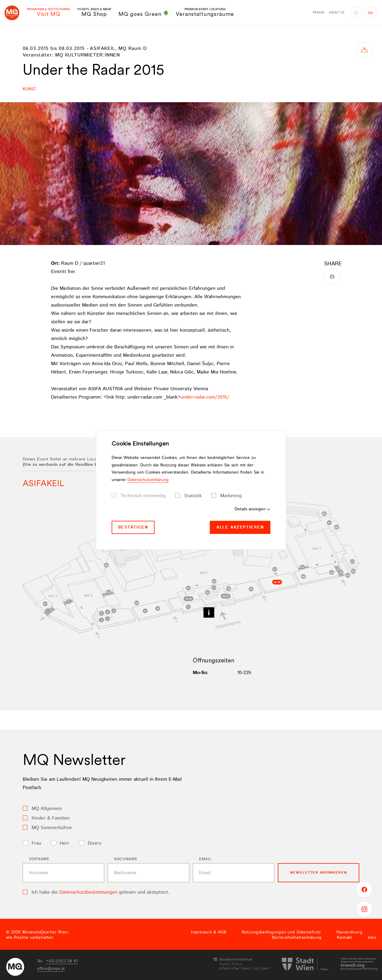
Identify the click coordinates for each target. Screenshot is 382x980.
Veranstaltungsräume (205, 12)
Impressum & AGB (209, 932)
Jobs (372, 938)
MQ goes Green (144, 14)
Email (205, 859)
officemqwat (51, 969)
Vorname (39, 859)
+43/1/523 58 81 (62, 961)
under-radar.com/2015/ (205, 397)
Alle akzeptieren (240, 527)
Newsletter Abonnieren (319, 873)
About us (337, 13)
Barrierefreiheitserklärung (297, 938)
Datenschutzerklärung (148, 480)
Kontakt (345, 938)
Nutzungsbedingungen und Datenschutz (281, 932)
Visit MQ (48, 12)
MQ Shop (94, 12)
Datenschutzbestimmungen (88, 892)
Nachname (126, 859)
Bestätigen (133, 527)
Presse (318, 13)
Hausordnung (349, 932)
